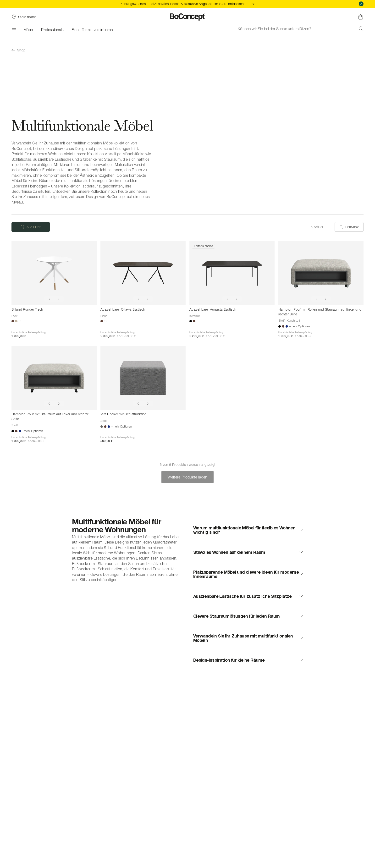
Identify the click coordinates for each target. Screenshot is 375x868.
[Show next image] (59, 299)
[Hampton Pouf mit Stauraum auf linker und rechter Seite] (54, 378)
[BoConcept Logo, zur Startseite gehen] (188, 17)
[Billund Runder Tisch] (54, 273)
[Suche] (361, 29)
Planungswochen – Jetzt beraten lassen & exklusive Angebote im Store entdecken (187, 4)
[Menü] (14, 30)
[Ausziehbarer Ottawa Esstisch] (143, 273)
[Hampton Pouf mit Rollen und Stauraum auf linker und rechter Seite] (321, 273)
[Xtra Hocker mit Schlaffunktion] (143, 378)
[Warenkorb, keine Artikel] (361, 17)
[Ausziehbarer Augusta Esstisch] (232, 273)
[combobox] (301, 29)
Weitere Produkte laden (187, 477)
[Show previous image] (49, 299)
